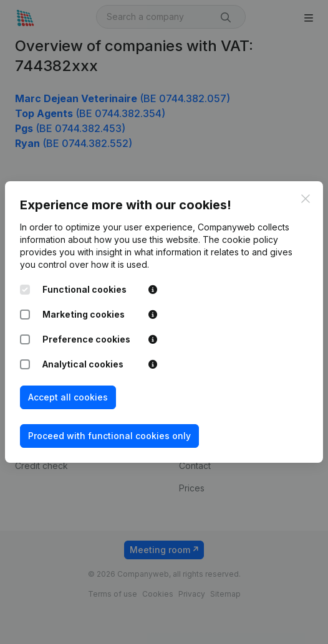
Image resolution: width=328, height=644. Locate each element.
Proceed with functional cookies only (109, 436)
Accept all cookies (68, 397)
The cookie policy (240, 239)
